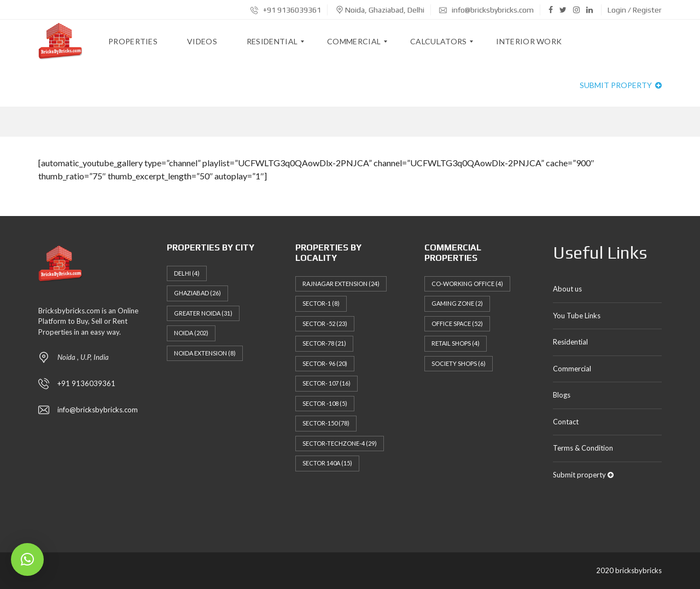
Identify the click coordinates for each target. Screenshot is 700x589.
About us (567, 289)
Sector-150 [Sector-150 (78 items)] (326, 423)
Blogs (562, 395)
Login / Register (635, 10)
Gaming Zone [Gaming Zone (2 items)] (457, 303)
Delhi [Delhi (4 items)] (187, 273)
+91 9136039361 (286, 10)
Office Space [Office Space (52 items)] (457, 323)
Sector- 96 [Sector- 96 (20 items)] (325, 363)
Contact (566, 422)
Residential (570, 342)
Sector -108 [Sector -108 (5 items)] (325, 403)
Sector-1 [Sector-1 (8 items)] (321, 303)
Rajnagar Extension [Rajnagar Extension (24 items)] (341, 284)
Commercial (572, 369)
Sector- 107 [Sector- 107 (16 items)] (326, 383)
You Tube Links (577, 316)
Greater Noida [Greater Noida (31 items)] (203, 313)
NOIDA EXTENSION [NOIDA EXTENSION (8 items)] (205, 353)
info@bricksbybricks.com (486, 10)
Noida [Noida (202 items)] (191, 333)
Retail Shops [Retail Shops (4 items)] (456, 343)
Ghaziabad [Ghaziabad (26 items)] (197, 293)
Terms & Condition (583, 448)
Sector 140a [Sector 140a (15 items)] (327, 463)
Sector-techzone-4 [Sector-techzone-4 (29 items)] (340, 443)
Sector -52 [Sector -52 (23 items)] (325, 323)
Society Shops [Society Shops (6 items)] (459, 363)
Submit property (621, 85)
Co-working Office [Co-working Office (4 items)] (467, 284)
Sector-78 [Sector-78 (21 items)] (324, 343)
